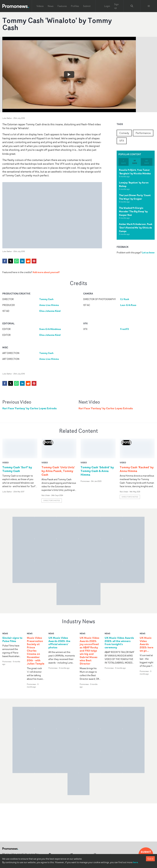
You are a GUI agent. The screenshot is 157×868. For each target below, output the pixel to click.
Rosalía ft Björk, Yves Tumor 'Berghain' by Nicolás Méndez (135, 172)
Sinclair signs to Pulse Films (12, 620)
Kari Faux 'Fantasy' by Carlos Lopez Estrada (29, 408)
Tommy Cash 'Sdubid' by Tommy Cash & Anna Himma (97, 451)
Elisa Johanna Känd (50, 311)
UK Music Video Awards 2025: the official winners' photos (59, 623)
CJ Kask (125, 299)
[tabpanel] (136, 203)
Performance (143, 133)
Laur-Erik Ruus (128, 305)
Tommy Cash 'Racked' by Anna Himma (137, 449)
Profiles (75, 6)
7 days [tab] (123, 162)
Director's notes (52, 481)
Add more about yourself (46, 272)
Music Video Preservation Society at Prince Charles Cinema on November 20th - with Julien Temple (36, 631)
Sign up (116, 6)
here (135, 862)
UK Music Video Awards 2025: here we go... (147, 624)
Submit (87, 6)
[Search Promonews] (132, 6)
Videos (40, 6)
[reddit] (28, 261)
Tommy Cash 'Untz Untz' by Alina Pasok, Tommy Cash (58, 451)
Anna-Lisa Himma (49, 305)
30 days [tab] (135, 162)
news (5, 614)
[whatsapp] (16, 261)
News (51, 6)
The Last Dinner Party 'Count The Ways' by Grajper (135, 197)
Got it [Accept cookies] (150, 859)
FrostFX (124, 329)
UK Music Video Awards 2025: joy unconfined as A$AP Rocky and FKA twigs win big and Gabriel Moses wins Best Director (90, 631)
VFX (122, 141)
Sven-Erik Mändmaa (50, 329)
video (6, 443)
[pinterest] (34, 261)
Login (107, 6)
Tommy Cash (46, 299)
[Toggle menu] (149, 6)
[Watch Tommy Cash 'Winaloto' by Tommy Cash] (69, 74)
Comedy (124, 133)
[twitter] (11, 261)
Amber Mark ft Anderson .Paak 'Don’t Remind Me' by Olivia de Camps (136, 228)
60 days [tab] (147, 162)
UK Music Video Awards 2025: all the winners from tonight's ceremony (119, 623)
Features (62, 6)
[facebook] (5, 261)
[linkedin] (22, 261)
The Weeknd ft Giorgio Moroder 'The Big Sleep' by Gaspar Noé (133, 211)
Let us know (148, 252)
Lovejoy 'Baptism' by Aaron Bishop (134, 184)
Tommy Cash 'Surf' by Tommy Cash (17, 449)
